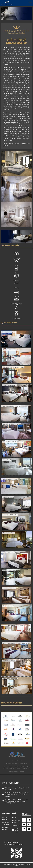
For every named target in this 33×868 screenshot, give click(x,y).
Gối (17, 265)
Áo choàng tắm (17, 318)
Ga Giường (16, 280)
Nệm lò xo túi (16, 258)
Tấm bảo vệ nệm (17, 304)
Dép (16, 311)
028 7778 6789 (13, 842)
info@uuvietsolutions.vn (15, 844)
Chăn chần (17, 296)
